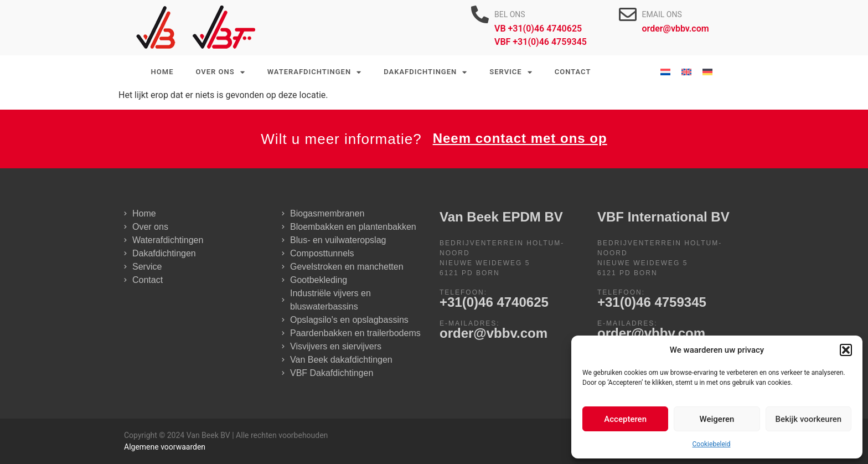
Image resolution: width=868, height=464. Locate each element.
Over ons (220, 72)
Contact (573, 72)
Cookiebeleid (712, 444)
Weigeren (717, 419)
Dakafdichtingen (425, 72)
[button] (846, 350)
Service (511, 72)
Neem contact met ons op (520, 138)
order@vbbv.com (494, 333)
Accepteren (625, 419)
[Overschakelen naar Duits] (707, 72)
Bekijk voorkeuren (808, 419)
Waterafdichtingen (314, 72)
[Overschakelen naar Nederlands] (665, 72)
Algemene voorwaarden (165, 447)
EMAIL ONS (662, 14)
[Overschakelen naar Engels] (686, 72)
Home (162, 72)
